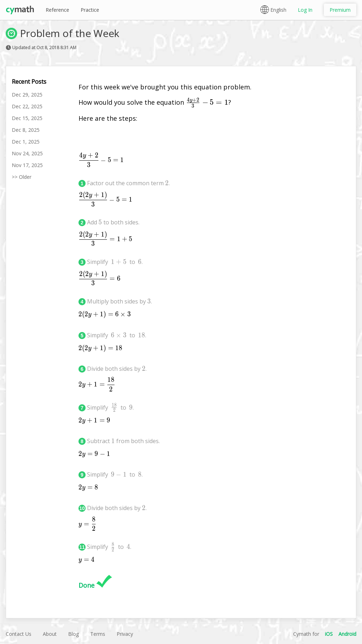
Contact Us (19, 634)
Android (347, 634)
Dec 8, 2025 (26, 130)
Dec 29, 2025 (27, 95)
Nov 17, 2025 (27, 165)
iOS (329, 634)
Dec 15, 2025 (27, 118)
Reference (57, 10)
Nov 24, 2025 (27, 153)
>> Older (22, 177)
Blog (73, 634)
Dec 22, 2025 (27, 106)
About (50, 634)
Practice (90, 10)
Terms (98, 634)
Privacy (125, 634)
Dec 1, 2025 (26, 142)
